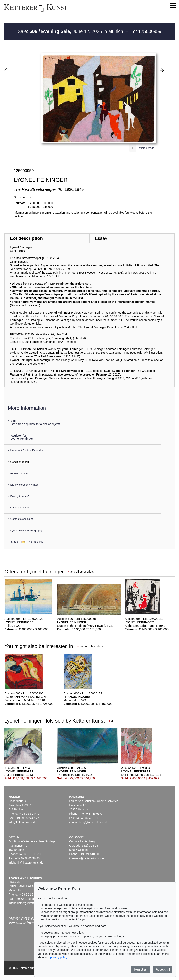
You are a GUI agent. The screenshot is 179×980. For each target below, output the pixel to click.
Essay (101, 238)
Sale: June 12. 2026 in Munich (71, 31)
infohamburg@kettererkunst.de (89, 822)
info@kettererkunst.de (23, 822)
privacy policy (59, 957)
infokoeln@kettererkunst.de (86, 858)
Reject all (141, 969)
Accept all (163, 969)
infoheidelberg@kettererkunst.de (29, 903)
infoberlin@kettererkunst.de (26, 863)
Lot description (26, 238)
